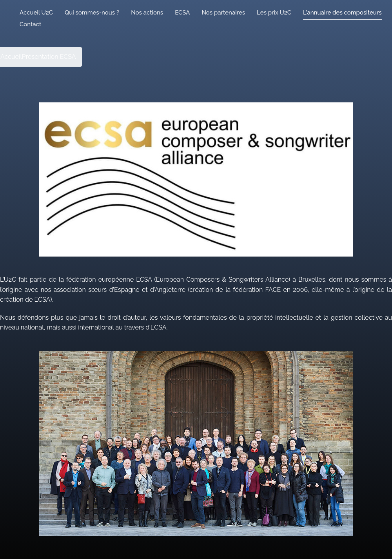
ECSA (182, 13)
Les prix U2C (274, 13)
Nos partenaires (223, 13)
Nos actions (147, 13)
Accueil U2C (36, 13)
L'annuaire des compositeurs (342, 13)
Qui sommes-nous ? (92, 13)
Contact (30, 24)
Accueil (11, 57)
